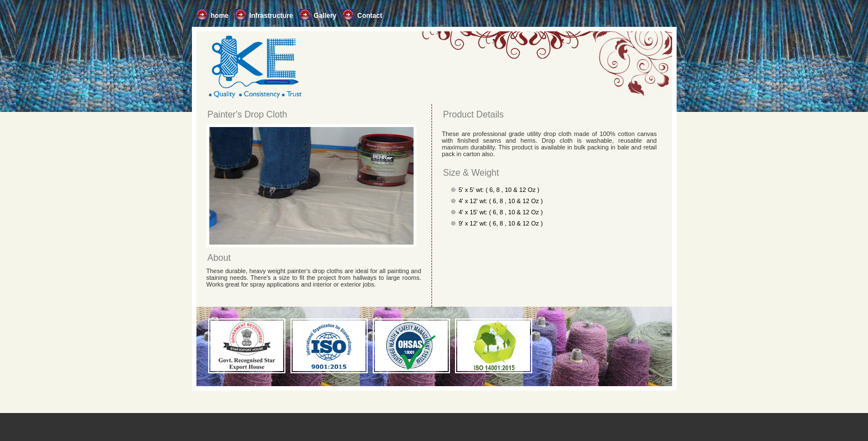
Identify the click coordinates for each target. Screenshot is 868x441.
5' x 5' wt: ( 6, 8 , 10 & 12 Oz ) (499, 190)
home (220, 16)
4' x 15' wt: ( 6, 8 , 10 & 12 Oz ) (501, 212)
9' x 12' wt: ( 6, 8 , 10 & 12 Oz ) (501, 223)
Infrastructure (271, 16)
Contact (370, 16)
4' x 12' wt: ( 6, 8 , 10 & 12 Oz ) (501, 201)
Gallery (325, 16)
